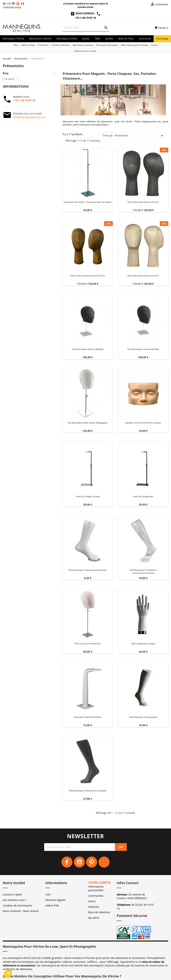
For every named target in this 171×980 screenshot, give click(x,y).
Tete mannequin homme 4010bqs (143, 349)
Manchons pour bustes (86, 51)
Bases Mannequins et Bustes (135, 45)
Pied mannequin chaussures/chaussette (88, 570)
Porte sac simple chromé (88, 496)
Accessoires (145, 39)
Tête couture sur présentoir (88, 644)
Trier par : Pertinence (115, 135)
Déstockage (162, 39)
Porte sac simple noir (143, 496)
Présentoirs (43, 45)
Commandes (96, 896)
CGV (48, 894)
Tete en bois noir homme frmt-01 (143, 202)
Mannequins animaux (83, 45)
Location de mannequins (18, 905)
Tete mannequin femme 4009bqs (88, 349)
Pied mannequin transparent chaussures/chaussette (143, 571)
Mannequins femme (13, 39)
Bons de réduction (99, 912)
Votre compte (100, 883)
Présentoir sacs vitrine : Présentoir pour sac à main (88, 202)
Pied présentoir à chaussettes (143, 717)
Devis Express (83, 13)
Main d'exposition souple (143, 644)
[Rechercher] (86, 27)
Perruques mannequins (107, 45)
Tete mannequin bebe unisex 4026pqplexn (88, 423)
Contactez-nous (12, 7)
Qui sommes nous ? (14, 900)
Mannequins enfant (67, 39)
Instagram (104, 862)
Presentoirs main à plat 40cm (88, 717)
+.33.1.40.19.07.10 (24, 100)
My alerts (94, 918)
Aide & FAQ (52, 905)
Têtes (97, 39)
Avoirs (92, 901)
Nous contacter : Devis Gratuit (21, 911)
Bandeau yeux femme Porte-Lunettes (143, 423)
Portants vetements (61, 45)
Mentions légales (56, 900)
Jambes (109, 39)
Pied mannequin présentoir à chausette (88, 791)
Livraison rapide (12, 894)
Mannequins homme (40, 39)
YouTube (79, 862)
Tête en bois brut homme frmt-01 (143, 276)
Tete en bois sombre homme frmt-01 (88, 276)
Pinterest (92, 862)
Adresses (94, 907)
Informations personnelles (96, 888)
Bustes (86, 39)
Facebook (67, 862)
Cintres (154, 45)
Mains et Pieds (126, 39)
